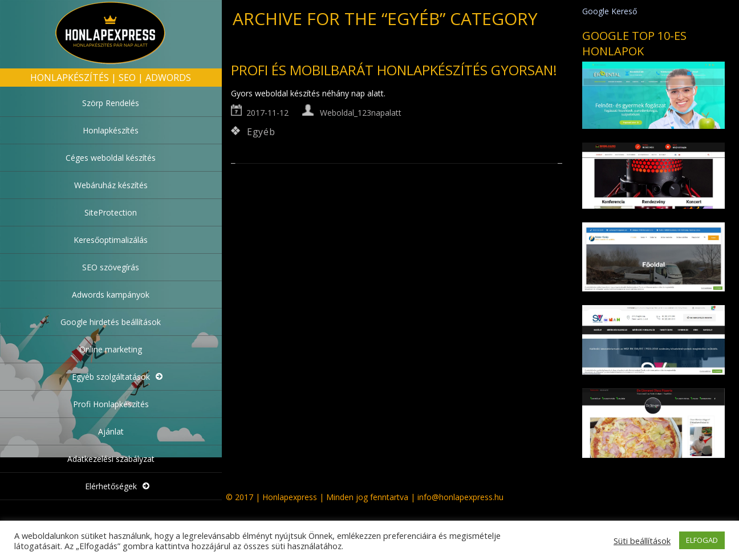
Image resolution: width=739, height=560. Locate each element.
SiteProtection (111, 212)
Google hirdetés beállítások (111, 322)
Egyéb (261, 132)
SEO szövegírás (111, 267)
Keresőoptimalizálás (111, 240)
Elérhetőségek (111, 486)
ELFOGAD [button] (702, 540)
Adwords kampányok (111, 295)
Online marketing (111, 349)
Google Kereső (610, 11)
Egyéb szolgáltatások (111, 377)
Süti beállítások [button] (642, 541)
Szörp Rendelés (111, 103)
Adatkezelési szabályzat (111, 459)
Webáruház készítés (111, 185)
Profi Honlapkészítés (111, 404)
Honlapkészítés (111, 130)
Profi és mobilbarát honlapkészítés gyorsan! (394, 70)
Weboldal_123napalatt (361, 113)
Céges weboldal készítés (111, 158)
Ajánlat (111, 431)
